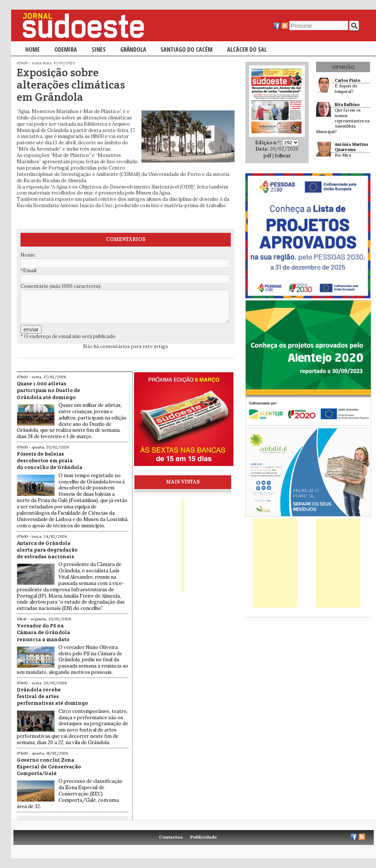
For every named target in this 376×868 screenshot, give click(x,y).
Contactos (171, 837)
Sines (99, 49)
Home (33, 49)
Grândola (133, 49)
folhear (283, 156)
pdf (267, 156)
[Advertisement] (275, 563)
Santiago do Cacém (187, 49)
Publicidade (204, 837)
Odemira (66, 49)
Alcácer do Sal (247, 49)
